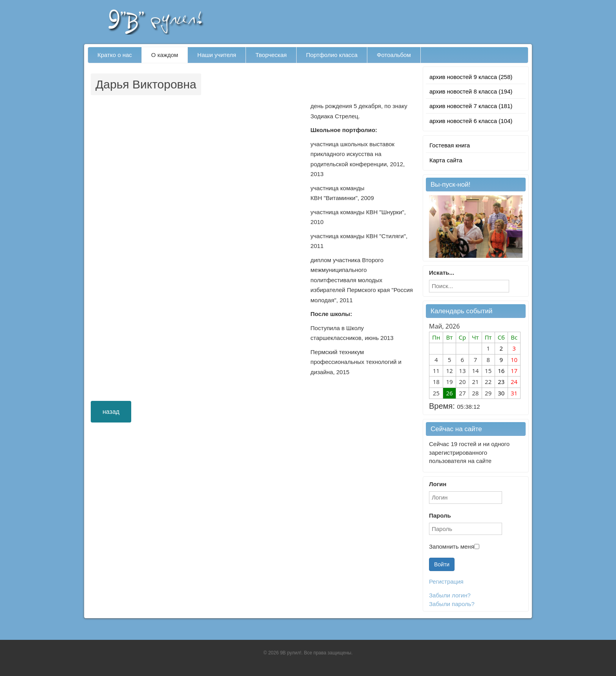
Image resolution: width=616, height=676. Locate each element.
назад (111, 412)
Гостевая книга (450, 145)
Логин (438, 484)
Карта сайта (446, 160)
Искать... (442, 273)
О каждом (165, 55)
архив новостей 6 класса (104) (471, 121)
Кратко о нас (115, 55)
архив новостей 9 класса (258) (471, 77)
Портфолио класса (332, 55)
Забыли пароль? (452, 604)
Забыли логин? (450, 595)
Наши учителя (217, 55)
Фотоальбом (394, 55)
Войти (442, 564)
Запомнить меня (452, 546)
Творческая (271, 55)
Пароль (440, 515)
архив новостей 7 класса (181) (471, 106)
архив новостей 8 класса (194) (471, 91)
